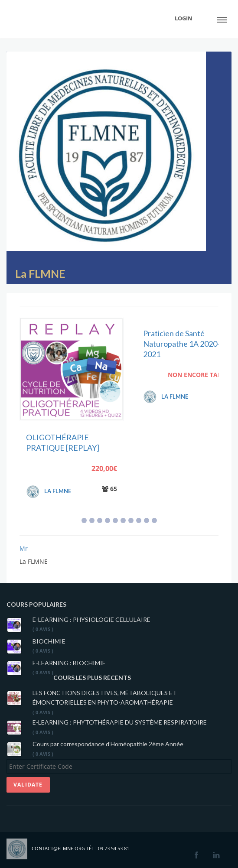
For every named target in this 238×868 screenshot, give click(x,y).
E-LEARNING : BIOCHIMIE (69, 663)
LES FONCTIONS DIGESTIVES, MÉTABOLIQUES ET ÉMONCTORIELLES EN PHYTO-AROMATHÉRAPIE (105, 697)
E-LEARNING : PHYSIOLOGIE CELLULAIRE (91, 619)
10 (154, 520)
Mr (24, 548)
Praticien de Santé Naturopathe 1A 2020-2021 (181, 344)
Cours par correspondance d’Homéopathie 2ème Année (108, 744)
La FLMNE (40, 273)
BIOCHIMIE (49, 641)
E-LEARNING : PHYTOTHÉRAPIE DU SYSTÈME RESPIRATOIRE (120, 722)
